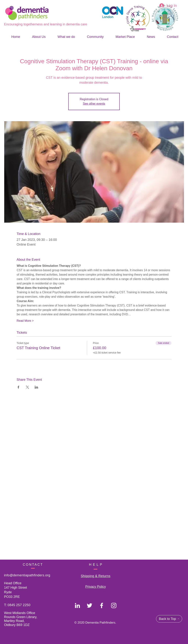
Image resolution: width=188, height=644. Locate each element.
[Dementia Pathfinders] (77, 605)
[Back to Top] (169, 619)
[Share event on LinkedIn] (36, 387)
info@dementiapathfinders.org (27, 575)
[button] (169, 12)
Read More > (25, 321)
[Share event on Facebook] (18, 387)
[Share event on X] (27, 387)
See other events (94, 104)
